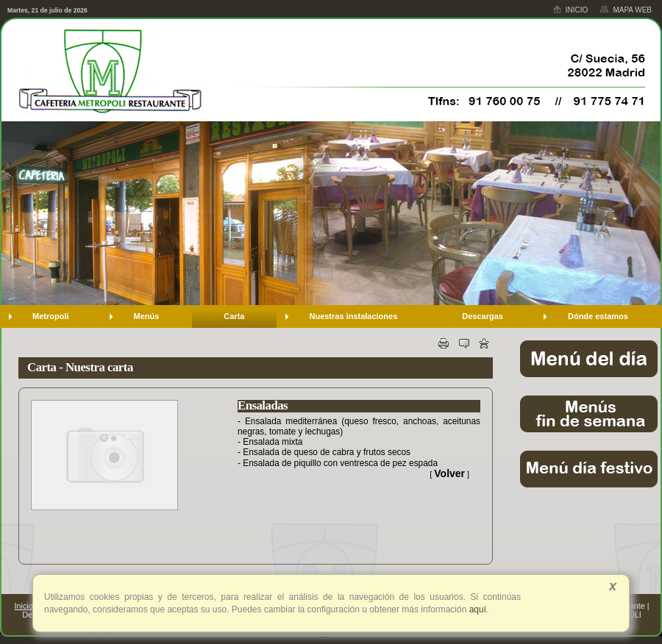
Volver (449, 473)
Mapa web (626, 10)
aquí (476, 609)
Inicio (570, 9)
